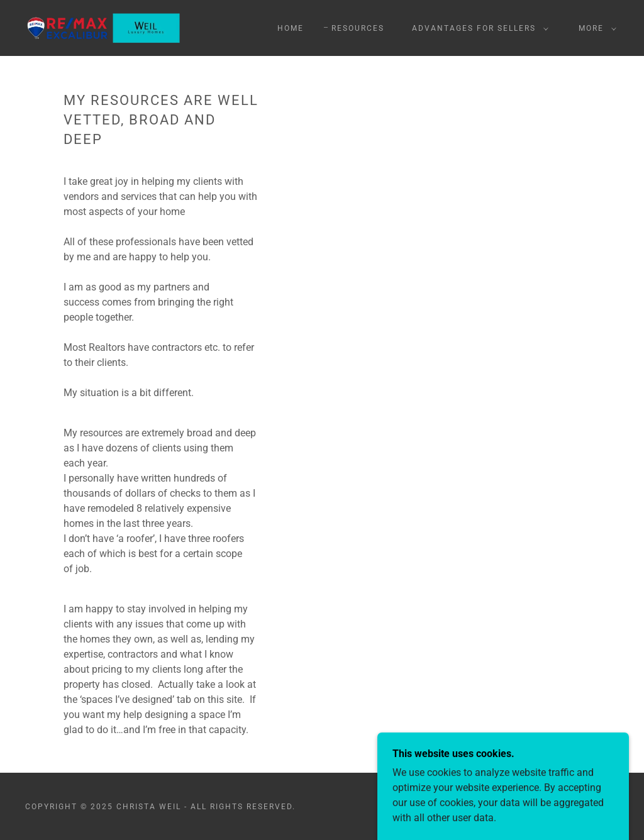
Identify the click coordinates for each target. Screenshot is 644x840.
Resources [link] (358, 28)
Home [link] (291, 28)
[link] (104, 27)
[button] (478, 28)
